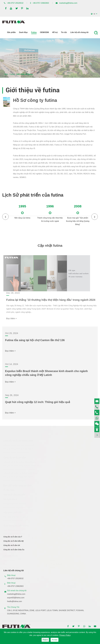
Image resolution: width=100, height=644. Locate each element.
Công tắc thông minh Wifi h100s (16, 453)
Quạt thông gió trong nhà (13, 530)
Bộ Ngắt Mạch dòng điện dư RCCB (18, 507)
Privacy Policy (65, 635)
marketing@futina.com (68, 3)
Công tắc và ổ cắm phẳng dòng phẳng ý (19, 462)
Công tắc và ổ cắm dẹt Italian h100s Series (21, 473)
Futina (34, 32)
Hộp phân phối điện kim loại (15, 521)
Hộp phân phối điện (13, 512)
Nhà (6, 74)
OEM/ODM (44, 32)
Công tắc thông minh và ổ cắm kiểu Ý (18, 449)
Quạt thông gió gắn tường (16, 526)
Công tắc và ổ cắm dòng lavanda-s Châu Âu (21, 466)
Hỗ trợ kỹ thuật (56, 564)
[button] (95, 217)
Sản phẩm (11, 32)
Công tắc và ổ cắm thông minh (18, 441)
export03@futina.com (18, 598)
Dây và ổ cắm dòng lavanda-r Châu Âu (19, 469)
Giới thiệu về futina (24, 74)
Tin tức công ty (9, 560)
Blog (5, 564)
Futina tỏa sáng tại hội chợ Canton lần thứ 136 (35, 342)
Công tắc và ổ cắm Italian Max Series (18, 477)
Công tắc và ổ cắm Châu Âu (14, 551)
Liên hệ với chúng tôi (79, 32)
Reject (45, 640)
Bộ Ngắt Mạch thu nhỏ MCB (15, 504)
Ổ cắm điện (9, 490)
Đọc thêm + (10, 353)
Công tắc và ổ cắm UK (12, 547)
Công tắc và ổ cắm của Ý (13, 539)
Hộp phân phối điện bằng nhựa (16, 517)
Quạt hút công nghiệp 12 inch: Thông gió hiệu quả (38, 404)
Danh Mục (23, 32)
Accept (55, 640)
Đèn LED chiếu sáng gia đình (17, 486)
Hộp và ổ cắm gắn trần (14, 495)
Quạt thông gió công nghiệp (15, 534)
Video (52, 560)
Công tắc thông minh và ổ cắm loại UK (19, 445)
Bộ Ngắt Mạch (10, 499)
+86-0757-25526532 (15, 3)
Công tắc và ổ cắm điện (15, 458)
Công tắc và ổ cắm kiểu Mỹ (13, 543)
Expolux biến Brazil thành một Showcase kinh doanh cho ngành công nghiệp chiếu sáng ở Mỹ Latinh (46, 375)
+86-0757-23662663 (41, 3)
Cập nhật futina (50, 247)
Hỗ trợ (55, 32)
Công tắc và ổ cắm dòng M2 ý (15, 481)
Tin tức (64, 32)
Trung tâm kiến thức (11, 568)
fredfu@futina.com (16, 601)
